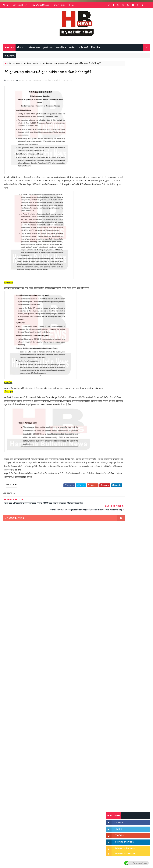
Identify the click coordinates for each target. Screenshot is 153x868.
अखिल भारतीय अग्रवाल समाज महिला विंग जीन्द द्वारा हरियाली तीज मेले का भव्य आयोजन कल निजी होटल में (134, 365)
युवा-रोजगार (48, 49)
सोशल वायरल (34, 49)
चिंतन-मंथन (96, 49)
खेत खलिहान (61, 49)
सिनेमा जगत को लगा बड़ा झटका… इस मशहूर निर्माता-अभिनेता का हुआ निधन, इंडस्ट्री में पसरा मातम (134, 399)
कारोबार (72, 49)
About (6, 7)
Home (72, 7)
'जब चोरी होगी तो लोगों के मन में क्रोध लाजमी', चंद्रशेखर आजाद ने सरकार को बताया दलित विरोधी (132, 331)
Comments (143, 270)
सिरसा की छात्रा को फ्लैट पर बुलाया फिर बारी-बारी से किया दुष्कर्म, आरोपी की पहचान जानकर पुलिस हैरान (134, 319)
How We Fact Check (40, 7)
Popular (128, 270)
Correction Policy (20, 7)
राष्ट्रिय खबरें (83, 49)
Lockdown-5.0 (47, 65)
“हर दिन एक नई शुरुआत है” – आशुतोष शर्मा (134, 351)
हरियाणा (20, 49)
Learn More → (13, 790)
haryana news (15, 65)
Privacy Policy (59, 7)
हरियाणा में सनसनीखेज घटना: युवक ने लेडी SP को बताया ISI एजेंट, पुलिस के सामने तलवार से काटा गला (134, 342)
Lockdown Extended (31, 65)
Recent (113, 270)
